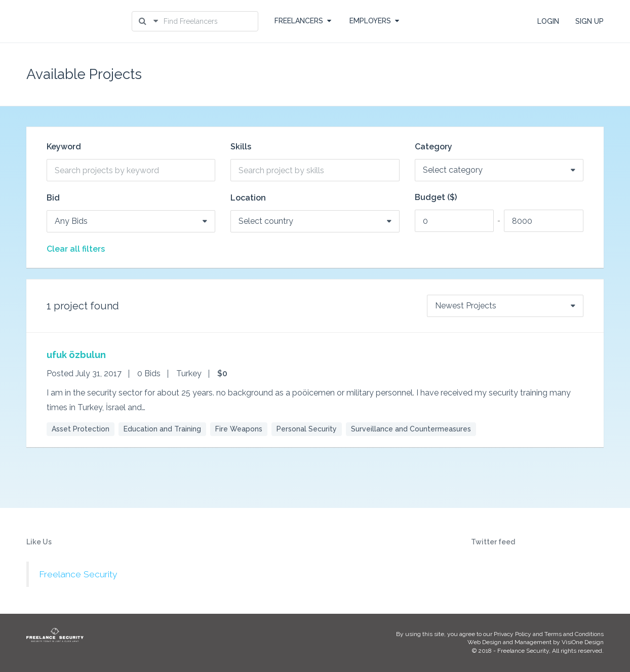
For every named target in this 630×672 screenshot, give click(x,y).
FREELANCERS (303, 21)
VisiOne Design (583, 642)
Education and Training (162, 429)
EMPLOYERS (374, 21)
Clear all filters (76, 249)
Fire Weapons (239, 429)
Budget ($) (436, 197)
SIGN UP (589, 21)
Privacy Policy (513, 634)
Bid (53, 198)
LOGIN (548, 21)
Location (248, 198)
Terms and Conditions (574, 634)
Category (434, 147)
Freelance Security (78, 574)
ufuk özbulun (76, 355)
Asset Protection (81, 429)
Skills (241, 147)
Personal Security (307, 429)
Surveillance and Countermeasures (411, 429)
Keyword (64, 147)
